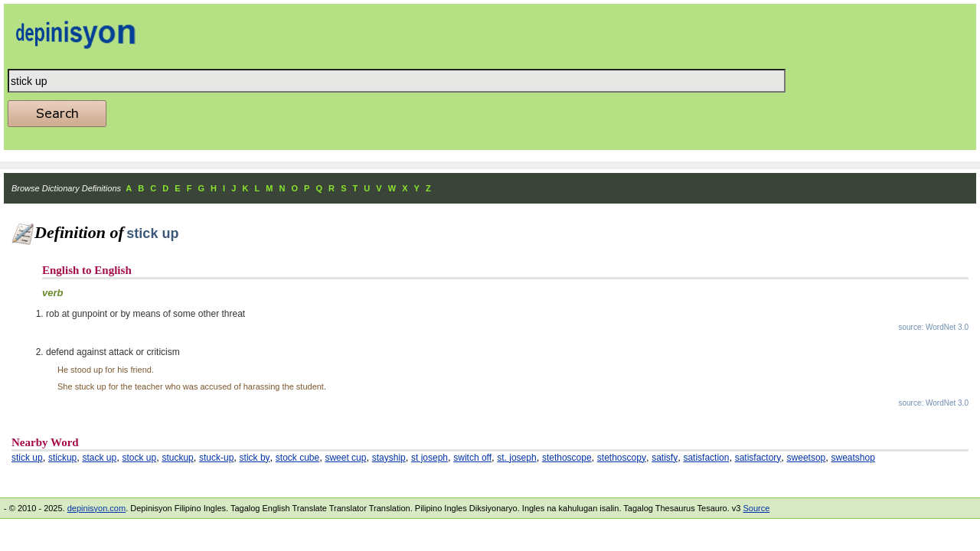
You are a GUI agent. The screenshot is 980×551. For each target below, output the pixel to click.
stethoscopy (622, 458)
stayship (389, 458)
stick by (255, 458)
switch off (472, 458)
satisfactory (758, 458)
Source (756, 508)
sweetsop (807, 458)
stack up (100, 458)
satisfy (665, 458)
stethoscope (567, 458)
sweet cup (345, 458)
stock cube (297, 458)
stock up (139, 458)
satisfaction (706, 458)
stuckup (177, 458)
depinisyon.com (96, 508)
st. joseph (516, 458)
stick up (27, 458)
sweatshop (853, 458)
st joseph (430, 458)
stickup (62, 458)
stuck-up (216, 458)
